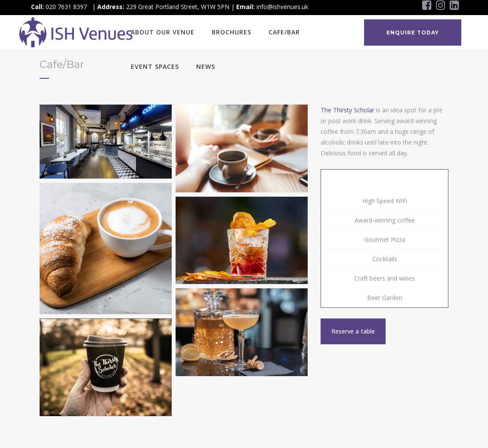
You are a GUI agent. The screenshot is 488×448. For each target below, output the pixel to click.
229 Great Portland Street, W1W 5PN (178, 7)
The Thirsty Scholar (347, 110)
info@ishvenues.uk (282, 7)
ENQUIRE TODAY (413, 32)
